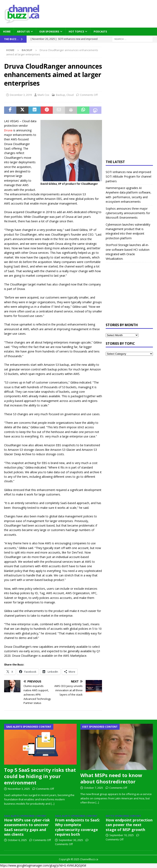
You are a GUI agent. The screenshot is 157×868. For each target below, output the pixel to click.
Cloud (70, 95)
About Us (23, 32)
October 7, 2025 (94, 788)
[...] (53, 804)
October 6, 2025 (17, 840)
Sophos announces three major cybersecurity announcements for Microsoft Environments (128, 213)
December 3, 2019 (21, 95)
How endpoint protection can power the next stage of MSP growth (129, 825)
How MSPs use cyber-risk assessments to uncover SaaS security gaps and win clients (27, 827)
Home (7, 32)
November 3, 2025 (19, 789)
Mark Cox (43, 95)
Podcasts (100, 32)
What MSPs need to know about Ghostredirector (111, 778)
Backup (61, 95)
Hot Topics (76, 32)
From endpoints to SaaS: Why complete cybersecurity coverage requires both (77, 827)
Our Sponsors (49, 32)
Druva (8, 130)
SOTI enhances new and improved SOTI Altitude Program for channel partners (128, 177)
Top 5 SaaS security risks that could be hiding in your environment (40, 776)
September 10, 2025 (122, 835)
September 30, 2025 (71, 840)
